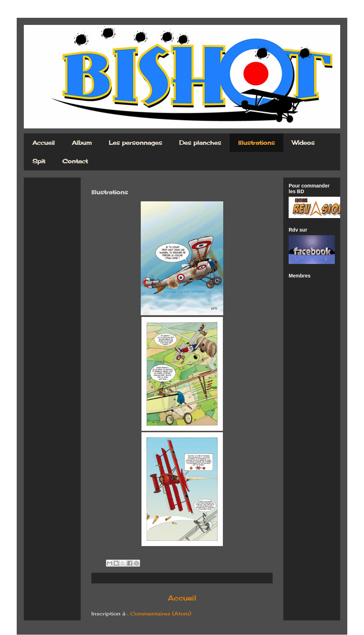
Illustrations (256, 143)
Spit (39, 161)
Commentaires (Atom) (161, 613)
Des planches (200, 143)
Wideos (303, 143)
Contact (75, 161)
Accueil (44, 143)
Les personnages (135, 143)
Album (82, 143)
